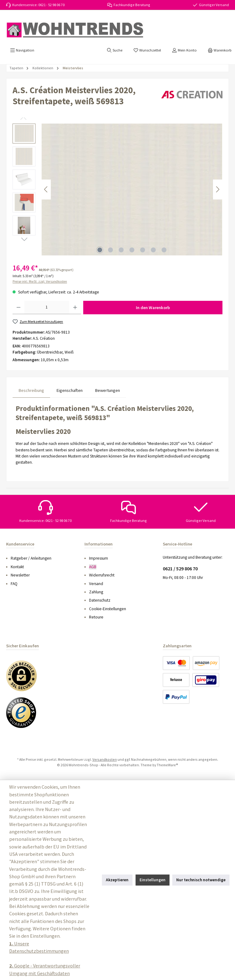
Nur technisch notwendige (201, 880)
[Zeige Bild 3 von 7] (121, 250)
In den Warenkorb (153, 308)
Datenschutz (100, 600)
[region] (117, 189)
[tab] (31, 390)
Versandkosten (105, 759)
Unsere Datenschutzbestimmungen (39, 947)
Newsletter (20, 575)
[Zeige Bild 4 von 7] (132, 250)
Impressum (99, 558)
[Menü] (22, 50)
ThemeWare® (167, 765)
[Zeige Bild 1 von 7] (100, 250)
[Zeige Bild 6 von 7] (153, 250)
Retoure (96, 617)
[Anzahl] (47, 308)
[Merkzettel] (147, 50)
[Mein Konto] (184, 50)
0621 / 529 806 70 (180, 568)
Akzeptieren (117, 880)
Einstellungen (153, 880)
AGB (93, 567)
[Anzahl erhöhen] (75, 308)
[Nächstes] (218, 189)
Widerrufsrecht (102, 575)
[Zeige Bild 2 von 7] (110, 250)
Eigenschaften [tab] (70, 390)
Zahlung (96, 592)
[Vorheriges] (46, 189)
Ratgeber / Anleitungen (31, 558)
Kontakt (17, 567)
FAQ (14, 584)
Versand (96, 584)
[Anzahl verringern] (19, 308)
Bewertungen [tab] (108, 390)
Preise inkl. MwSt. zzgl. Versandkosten (40, 281)
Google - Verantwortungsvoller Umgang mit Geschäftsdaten (45, 969)
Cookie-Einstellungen (108, 609)
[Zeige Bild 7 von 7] (164, 250)
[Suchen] (115, 50)
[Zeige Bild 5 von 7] (143, 250)
